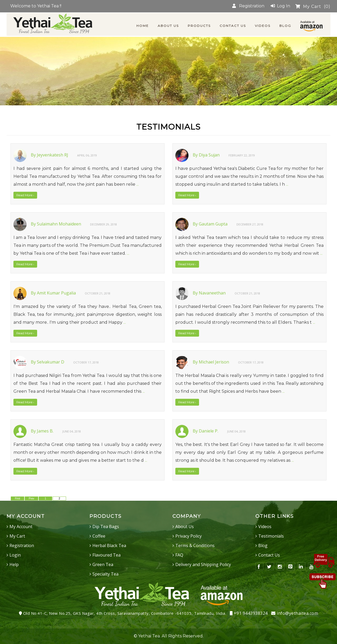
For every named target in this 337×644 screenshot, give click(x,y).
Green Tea (103, 564)
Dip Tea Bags (106, 527)
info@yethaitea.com (295, 613)
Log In (280, 6)
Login (15, 555)
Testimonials (271, 536)
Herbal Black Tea (109, 545)
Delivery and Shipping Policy (203, 564)
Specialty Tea (105, 574)
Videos (265, 527)
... (138, 184)
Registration (248, 6)
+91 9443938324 (249, 613)
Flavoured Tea (106, 555)
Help (14, 564)
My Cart (313, 6)
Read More (25, 195)
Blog (263, 545)
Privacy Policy (189, 536)
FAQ (179, 555)
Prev (31, 498)
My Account (21, 527)
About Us (185, 527)
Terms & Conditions (195, 545)
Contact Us (269, 555)
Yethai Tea (149, 636)
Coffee (99, 536)
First (18, 498)
